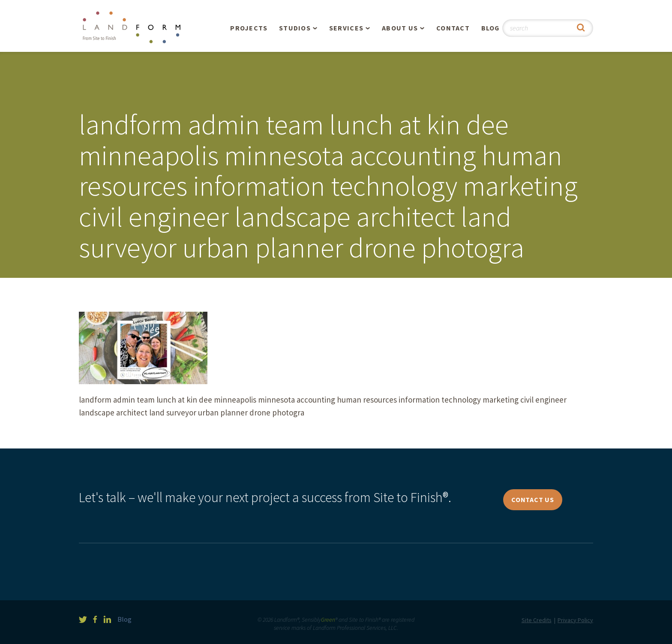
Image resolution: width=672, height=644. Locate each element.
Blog (490, 28)
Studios (295, 28)
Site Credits (537, 620)
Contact (453, 28)
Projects (249, 28)
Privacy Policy (575, 620)
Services (346, 28)
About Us (400, 28)
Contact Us (533, 500)
